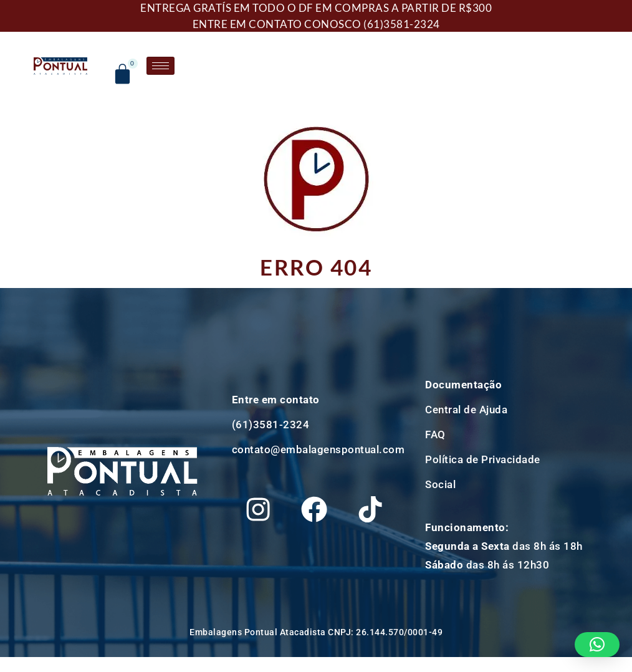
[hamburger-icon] (165, 66)
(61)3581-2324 (402, 24)
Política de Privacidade (483, 461)
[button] (597, 645)
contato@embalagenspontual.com (318, 422)
